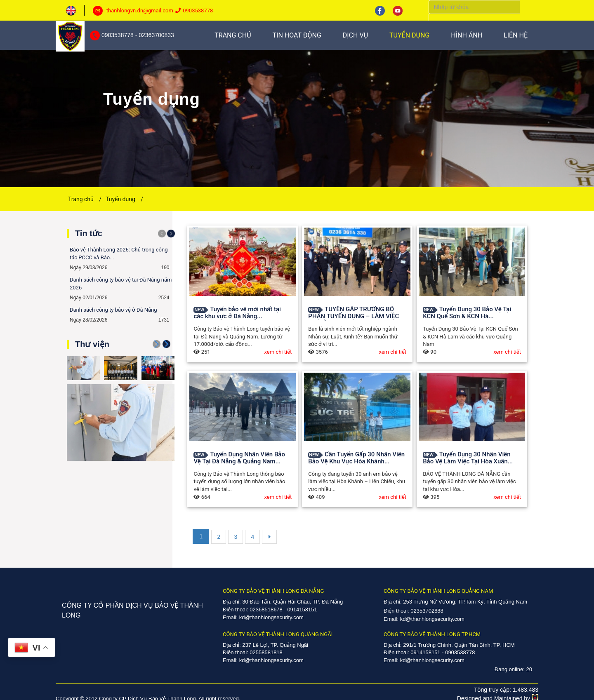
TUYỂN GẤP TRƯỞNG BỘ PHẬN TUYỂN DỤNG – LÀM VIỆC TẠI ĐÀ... (354, 316)
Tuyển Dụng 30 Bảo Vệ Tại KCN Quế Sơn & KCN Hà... (467, 313)
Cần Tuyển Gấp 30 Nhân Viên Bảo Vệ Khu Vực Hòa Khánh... (356, 458)
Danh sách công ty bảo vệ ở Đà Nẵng (113, 310)
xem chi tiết (278, 352)
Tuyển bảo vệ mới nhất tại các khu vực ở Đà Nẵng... (237, 313)
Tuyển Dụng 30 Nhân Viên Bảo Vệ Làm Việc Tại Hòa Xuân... (468, 458)
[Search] (474, 7)
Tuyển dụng (124, 199)
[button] (166, 344)
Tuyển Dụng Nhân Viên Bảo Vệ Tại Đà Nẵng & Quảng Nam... (239, 458)
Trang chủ (85, 199)
